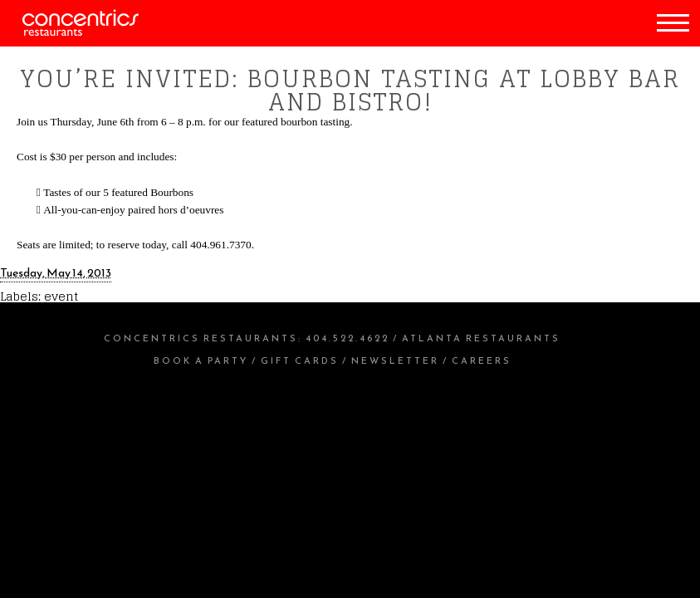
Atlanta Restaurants (481, 338)
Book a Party (201, 360)
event (61, 296)
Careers (482, 360)
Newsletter (395, 360)
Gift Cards (300, 360)
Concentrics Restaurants (201, 338)
